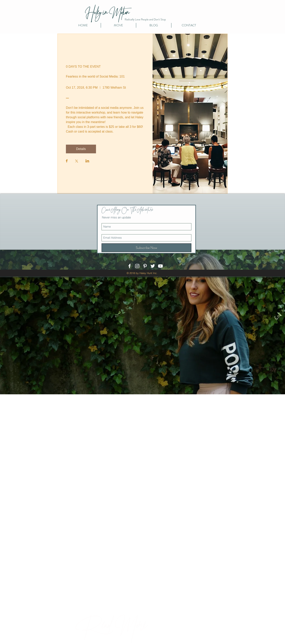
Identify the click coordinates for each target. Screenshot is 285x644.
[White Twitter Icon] (153, 266)
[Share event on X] (77, 161)
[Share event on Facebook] (67, 161)
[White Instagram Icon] (137, 266)
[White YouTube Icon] (160, 266)
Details (81, 149)
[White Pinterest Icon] (145, 266)
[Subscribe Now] (146, 248)
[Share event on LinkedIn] (87, 161)
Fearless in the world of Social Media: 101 (95, 76)
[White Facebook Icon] (130, 266)
